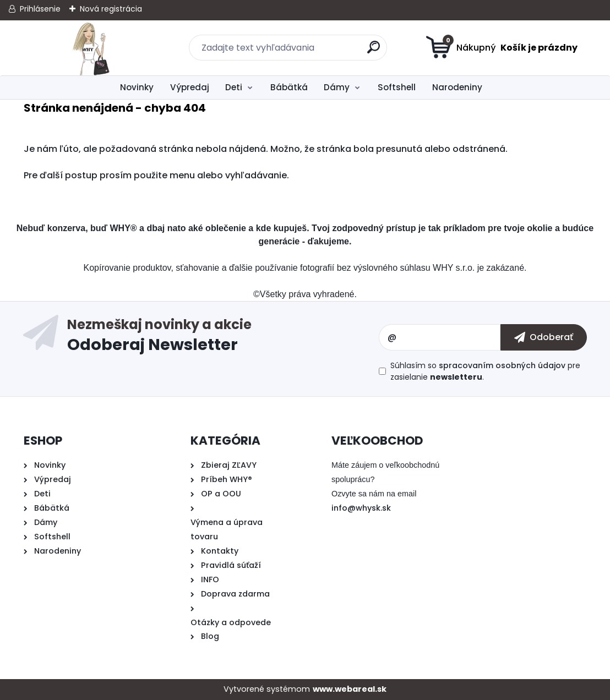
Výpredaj (190, 87)
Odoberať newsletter (223, 337)
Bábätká (289, 87)
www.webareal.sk (350, 689)
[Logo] (91, 48)
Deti (234, 87)
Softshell (397, 87)
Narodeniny (457, 87)
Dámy (337, 87)
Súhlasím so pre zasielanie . (485, 371)
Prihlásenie (40, 9)
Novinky (137, 87)
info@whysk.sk (361, 508)
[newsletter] (544, 337)
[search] (374, 51)
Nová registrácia (111, 9)
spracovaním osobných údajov (502, 365)
